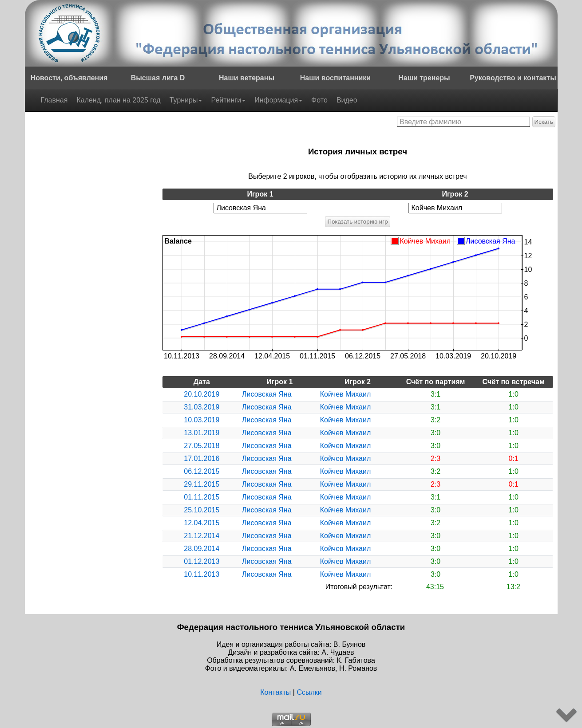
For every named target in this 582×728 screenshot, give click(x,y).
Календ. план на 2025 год (118, 100)
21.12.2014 (202, 536)
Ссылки (309, 692)
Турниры (186, 100)
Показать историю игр (357, 222)
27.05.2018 (202, 446)
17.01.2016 (202, 458)
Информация (278, 100)
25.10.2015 (202, 510)
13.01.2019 (202, 433)
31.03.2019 (202, 407)
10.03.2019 (202, 420)
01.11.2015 (202, 497)
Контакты (275, 692)
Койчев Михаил (346, 394)
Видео (347, 100)
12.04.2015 (202, 523)
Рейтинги (228, 100)
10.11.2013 (202, 574)
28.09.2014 (202, 549)
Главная (54, 100)
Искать (544, 122)
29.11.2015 (202, 484)
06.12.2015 (202, 471)
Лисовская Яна (267, 394)
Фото (319, 100)
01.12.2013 (202, 561)
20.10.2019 (202, 394)
